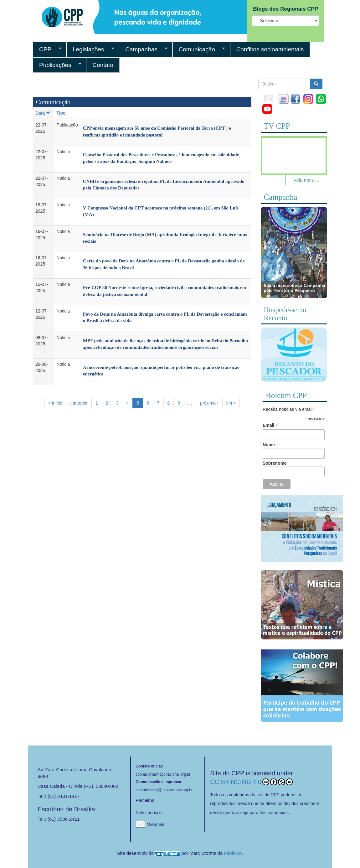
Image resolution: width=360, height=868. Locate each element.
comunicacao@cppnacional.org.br (164, 790)
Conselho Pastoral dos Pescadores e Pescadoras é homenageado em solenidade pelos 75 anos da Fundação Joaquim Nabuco (161, 158)
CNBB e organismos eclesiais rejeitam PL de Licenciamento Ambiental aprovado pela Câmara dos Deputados (164, 185)
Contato (103, 65)
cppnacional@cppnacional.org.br (163, 774)
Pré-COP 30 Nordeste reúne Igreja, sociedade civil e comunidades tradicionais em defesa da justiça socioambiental (165, 291)
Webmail (156, 824)
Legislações (90, 49)
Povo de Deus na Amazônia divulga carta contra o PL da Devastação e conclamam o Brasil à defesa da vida (165, 317)
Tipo (61, 113)
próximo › (209, 403)
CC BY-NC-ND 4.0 (251, 782)
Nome (269, 445)
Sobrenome (275, 463)
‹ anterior (79, 403)
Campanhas (143, 49)
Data (43, 113)
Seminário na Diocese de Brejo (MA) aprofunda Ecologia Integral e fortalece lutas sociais (165, 238)
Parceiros (145, 800)
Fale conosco (149, 813)
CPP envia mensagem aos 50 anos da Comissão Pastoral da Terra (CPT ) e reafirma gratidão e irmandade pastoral (157, 131)
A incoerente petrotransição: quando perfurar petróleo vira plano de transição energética (161, 371)
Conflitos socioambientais (270, 49)
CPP (47, 49)
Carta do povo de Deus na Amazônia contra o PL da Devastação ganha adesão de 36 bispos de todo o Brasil (164, 264)
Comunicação (199, 49)
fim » (231, 403)
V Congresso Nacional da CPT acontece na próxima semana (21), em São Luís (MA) (161, 211)
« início (55, 403)
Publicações (57, 65)
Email (270, 425)
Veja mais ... (306, 180)
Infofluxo (233, 853)
